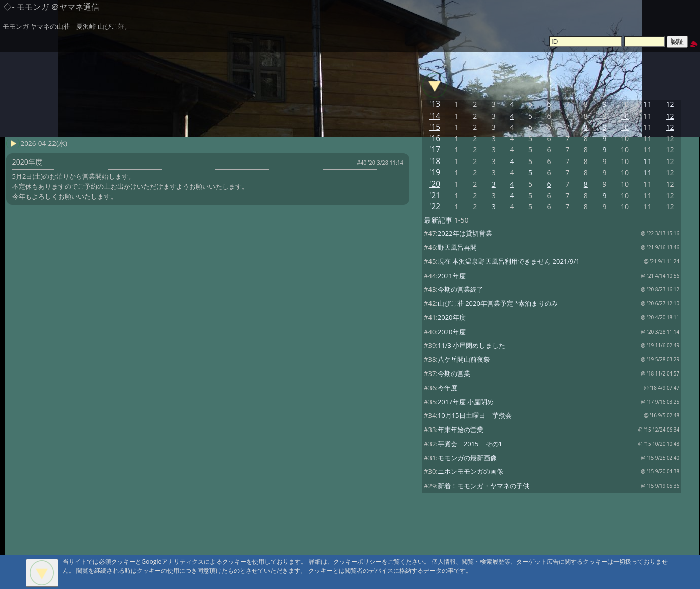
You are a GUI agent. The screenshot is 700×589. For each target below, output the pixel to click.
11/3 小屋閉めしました (471, 345)
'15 (435, 127)
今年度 (447, 388)
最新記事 (438, 220)
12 (670, 104)
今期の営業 (454, 373)
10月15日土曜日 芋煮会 (475, 415)
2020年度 (452, 317)
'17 (435, 150)
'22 (435, 207)
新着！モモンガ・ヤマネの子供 (483, 486)
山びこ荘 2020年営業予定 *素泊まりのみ (498, 303)
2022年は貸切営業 (465, 233)
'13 (435, 104)
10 (625, 116)
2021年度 (452, 276)
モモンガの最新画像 (467, 458)
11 (648, 104)
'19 (435, 172)
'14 (435, 116)
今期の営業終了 (461, 289)
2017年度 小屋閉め (466, 402)
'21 (435, 196)
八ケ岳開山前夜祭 (464, 359)
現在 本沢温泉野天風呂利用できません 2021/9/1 (509, 261)
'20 (435, 184)
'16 (435, 139)
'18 (435, 161)
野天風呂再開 (457, 247)
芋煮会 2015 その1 (470, 444)
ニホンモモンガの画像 (470, 471)
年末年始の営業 (461, 430)
